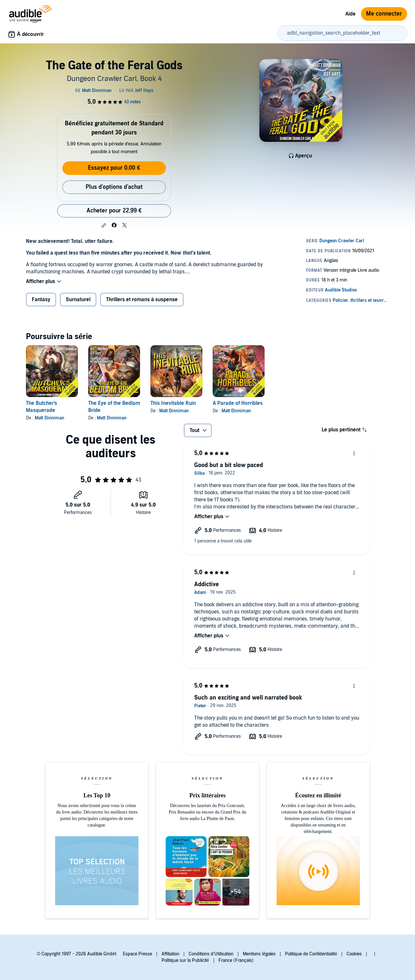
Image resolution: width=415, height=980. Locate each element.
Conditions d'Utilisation (211, 954)
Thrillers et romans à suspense (142, 300)
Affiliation (170, 954)
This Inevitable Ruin (173, 403)
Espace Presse (137, 954)
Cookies (354, 954)
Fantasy (41, 300)
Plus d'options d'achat (114, 187)
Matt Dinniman (49, 418)
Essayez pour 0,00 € (114, 168)
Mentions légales (259, 954)
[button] (104, 225)
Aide (350, 14)
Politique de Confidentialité (311, 954)
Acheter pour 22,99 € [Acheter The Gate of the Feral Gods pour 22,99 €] (114, 211)
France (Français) (236, 960)
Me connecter (384, 14)
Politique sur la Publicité (185, 960)
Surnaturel (78, 300)
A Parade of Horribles (238, 403)
